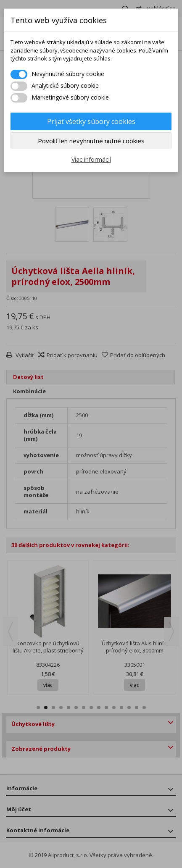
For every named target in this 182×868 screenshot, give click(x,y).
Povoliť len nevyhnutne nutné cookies (91, 141)
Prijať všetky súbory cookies (91, 121)
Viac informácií (91, 159)
